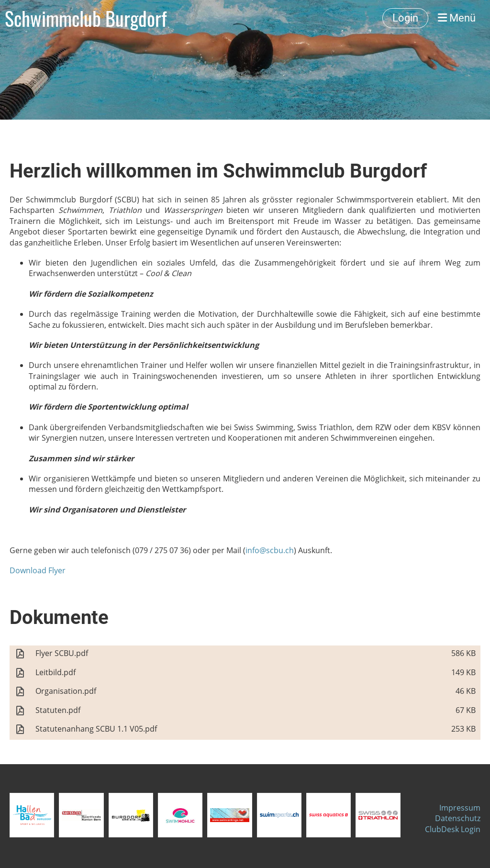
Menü (457, 18)
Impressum (460, 808)
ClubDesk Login (453, 829)
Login (405, 18)
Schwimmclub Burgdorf (86, 18)
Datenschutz (458, 818)
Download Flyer (38, 570)
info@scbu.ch (270, 550)
